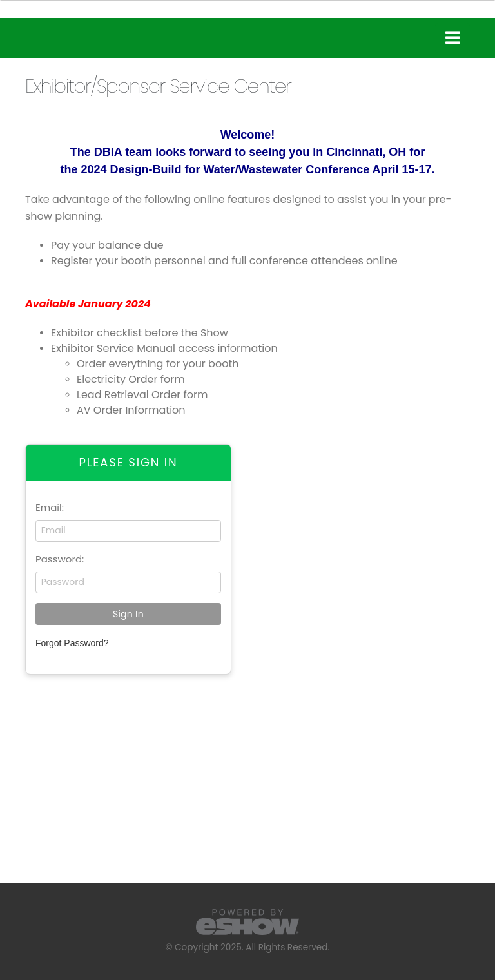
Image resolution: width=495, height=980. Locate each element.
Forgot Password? (72, 643)
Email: (50, 507)
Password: (60, 559)
